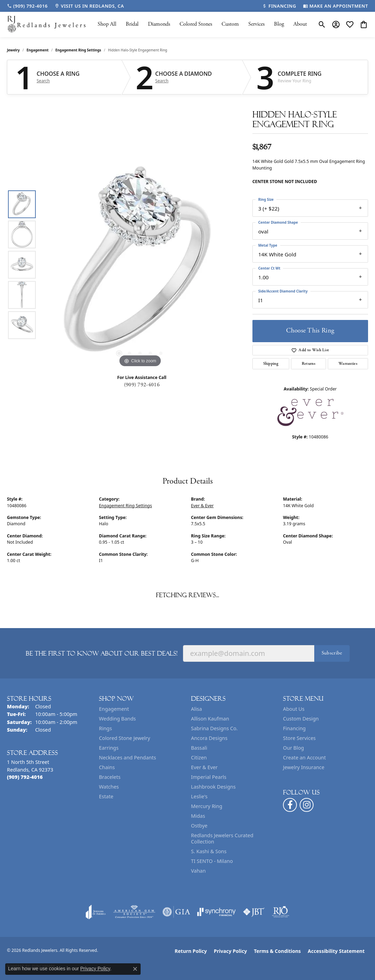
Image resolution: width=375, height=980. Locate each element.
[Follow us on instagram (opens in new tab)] (307, 805)
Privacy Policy (230, 951)
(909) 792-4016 (142, 385)
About (300, 24)
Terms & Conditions (277, 951)
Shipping (271, 364)
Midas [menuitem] (198, 816)
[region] (140, 265)
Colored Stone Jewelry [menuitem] (124, 738)
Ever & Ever (202, 506)
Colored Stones (196, 24)
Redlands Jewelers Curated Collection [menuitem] (222, 838)
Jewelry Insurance (304, 767)
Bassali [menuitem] (199, 748)
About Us (294, 709)
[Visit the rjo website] (281, 912)
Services (256, 24)
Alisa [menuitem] (197, 709)
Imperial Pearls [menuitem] (209, 777)
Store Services (299, 738)
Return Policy (191, 951)
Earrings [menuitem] (109, 748)
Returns (309, 364)
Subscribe (332, 653)
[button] (322, 24)
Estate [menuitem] (106, 796)
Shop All (107, 24)
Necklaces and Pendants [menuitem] (127, 757)
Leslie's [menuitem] (199, 796)
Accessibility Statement (336, 951)
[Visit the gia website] (176, 912)
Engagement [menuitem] (114, 709)
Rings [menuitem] (105, 728)
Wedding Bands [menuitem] (117, 719)
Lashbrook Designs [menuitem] (213, 787)
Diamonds (159, 24)
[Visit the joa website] (96, 912)
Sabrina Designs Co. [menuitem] (214, 728)
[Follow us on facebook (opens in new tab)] (290, 805)
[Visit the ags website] (134, 912)
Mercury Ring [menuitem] (207, 806)
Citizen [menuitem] (199, 757)
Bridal (132, 24)
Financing (294, 728)
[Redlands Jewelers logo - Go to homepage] (47, 24)
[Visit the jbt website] (254, 912)
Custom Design (301, 719)
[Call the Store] (25, 777)
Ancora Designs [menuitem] (209, 738)
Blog (279, 24)
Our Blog (293, 748)
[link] (27, 6)
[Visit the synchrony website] (216, 912)
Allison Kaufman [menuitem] (210, 719)
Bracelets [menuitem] (110, 777)
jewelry (13, 50)
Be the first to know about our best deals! (102, 653)
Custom (230, 24)
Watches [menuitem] (109, 787)
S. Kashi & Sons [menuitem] (209, 851)
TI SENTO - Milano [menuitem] (212, 861)
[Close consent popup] (135, 969)
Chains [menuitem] (107, 767)
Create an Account (304, 757)
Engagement (38, 50)
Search (43, 81)
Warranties (348, 364)
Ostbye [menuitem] (199, 826)
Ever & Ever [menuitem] (204, 767)
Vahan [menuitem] (198, 871)
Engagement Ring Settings (78, 50)
